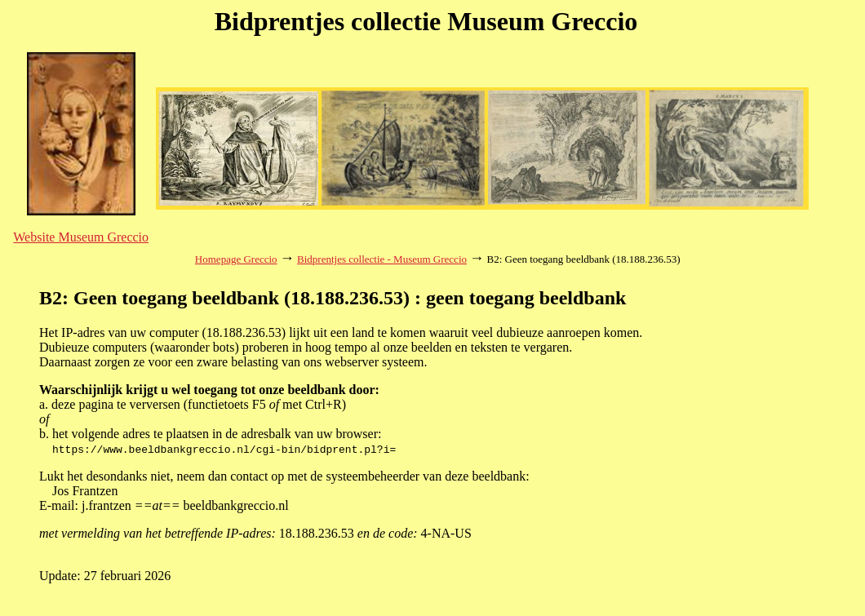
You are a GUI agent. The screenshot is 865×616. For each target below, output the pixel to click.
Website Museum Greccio (81, 237)
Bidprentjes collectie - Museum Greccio (382, 259)
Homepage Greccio (236, 259)
